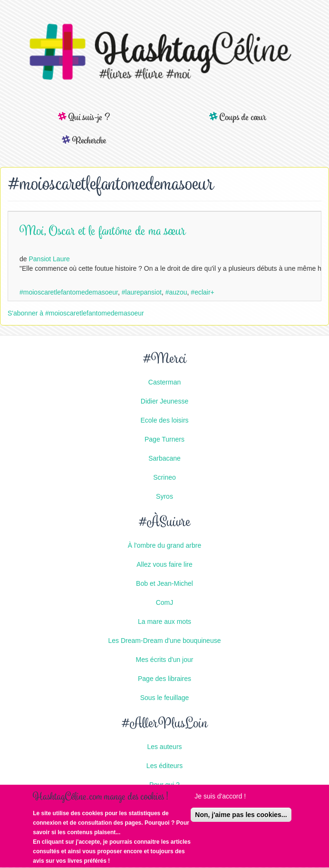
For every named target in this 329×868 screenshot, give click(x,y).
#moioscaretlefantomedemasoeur (69, 292)
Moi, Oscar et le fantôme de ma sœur (103, 232)
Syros (164, 496)
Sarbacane (164, 458)
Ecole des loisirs (164, 420)
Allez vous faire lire (164, 564)
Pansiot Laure (49, 259)
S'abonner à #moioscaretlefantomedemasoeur (76, 313)
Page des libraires (164, 679)
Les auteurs (164, 747)
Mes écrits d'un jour (165, 660)
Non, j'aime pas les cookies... (241, 816)
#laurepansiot (142, 292)
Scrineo (164, 477)
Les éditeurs (164, 766)
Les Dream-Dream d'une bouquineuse (165, 641)
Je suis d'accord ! (220, 798)
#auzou (176, 292)
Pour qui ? (164, 785)
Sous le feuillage (165, 698)
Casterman (164, 382)
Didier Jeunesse (164, 401)
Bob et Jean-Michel (164, 583)
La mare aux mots (164, 621)
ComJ (165, 602)
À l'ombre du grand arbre (164, 545)
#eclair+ (202, 292)
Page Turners (164, 439)
